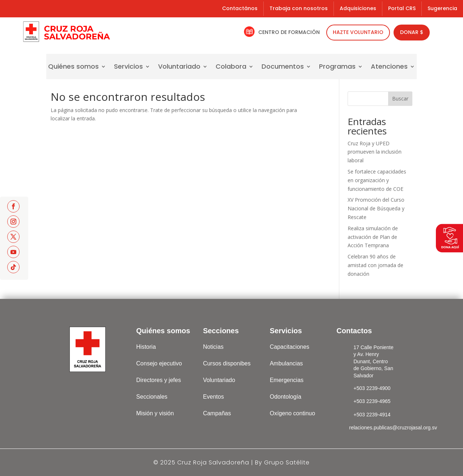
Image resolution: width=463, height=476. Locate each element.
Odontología (286, 397)
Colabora (231, 67)
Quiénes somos (73, 67)
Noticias (213, 347)
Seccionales (152, 397)
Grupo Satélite (287, 462)
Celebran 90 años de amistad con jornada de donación (375, 265)
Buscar (400, 98)
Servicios (128, 67)
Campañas (217, 413)
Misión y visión (155, 413)
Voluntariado (179, 67)
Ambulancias (286, 363)
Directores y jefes (159, 380)
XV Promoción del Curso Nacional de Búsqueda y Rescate (376, 208)
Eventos (213, 397)
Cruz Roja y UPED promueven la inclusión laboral (375, 152)
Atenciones (389, 67)
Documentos (283, 67)
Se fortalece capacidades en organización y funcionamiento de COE (377, 180)
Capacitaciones (290, 347)
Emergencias (287, 380)
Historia (146, 347)
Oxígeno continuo (292, 413)
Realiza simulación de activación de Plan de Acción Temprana (373, 237)
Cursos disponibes (227, 363)
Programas (337, 67)
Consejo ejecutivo (159, 363)
